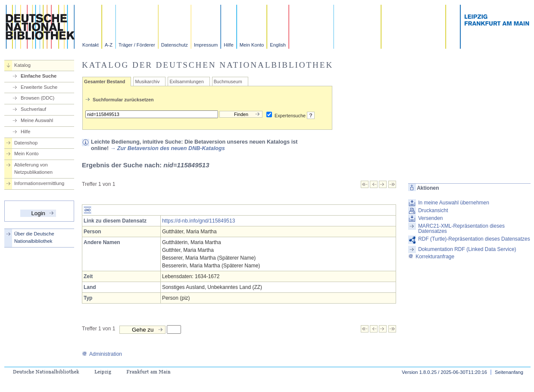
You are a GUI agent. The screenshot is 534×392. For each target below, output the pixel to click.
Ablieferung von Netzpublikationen (33, 168)
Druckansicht (433, 210)
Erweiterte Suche (39, 87)
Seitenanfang (509, 372)
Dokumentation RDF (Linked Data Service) (467, 249)
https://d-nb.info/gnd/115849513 (198, 221)
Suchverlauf (33, 109)
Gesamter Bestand (105, 82)
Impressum (206, 45)
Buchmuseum (228, 82)
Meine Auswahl (37, 120)
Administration (102, 354)
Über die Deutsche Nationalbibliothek (34, 237)
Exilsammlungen (186, 82)
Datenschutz (175, 45)
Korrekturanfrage (431, 257)
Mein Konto (252, 45)
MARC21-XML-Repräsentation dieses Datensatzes (461, 229)
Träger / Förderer (137, 45)
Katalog (22, 65)
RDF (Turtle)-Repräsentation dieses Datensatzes (474, 239)
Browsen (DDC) (37, 98)
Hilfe (228, 45)
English (278, 45)
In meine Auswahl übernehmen (454, 203)
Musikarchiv (147, 82)
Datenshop (26, 143)
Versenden (430, 218)
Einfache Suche (39, 76)
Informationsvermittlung (39, 183)
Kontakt (91, 45)
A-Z (109, 45)
